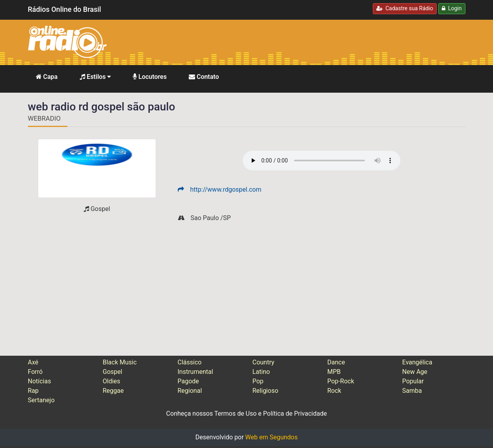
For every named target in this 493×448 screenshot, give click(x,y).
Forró (35, 372)
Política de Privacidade (295, 413)
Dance (336, 362)
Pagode (188, 381)
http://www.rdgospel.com (220, 189)
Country (264, 362)
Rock (334, 391)
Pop (258, 381)
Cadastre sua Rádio (405, 8)
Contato (204, 77)
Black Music (120, 362)
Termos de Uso (235, 413)
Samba (412, 391)
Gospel (113, 372)
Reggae (113, 391)
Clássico (190, 362)
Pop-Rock (341, 381)
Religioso (266, 391)
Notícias (40, 381)
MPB (334, 372)
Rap (33, 391)
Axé (33, 362)
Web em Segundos (271, 437)
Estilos (95, 77)
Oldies (112, 381)
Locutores (150, 77)
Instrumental (195, 372)
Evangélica (417, 362)
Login (452, 8)
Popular (413, 381)
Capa (47, 77)
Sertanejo (41, 400)
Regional (190, 391)
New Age (415, 372)
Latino (261, 372)
